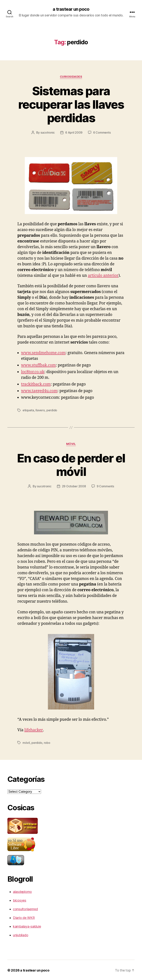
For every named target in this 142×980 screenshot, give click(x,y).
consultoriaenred (25, 908)
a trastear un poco (71, 9)
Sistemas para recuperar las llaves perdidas (71, 104)
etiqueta (28, 410)
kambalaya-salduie (27, 926)
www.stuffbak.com (38, 365)
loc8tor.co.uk (33, 372)
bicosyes (20, 900)
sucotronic (48, 132)
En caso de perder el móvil (71, 464)
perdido (52, 410)
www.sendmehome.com (43, 353)
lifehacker (33, 730)
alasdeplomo (22, 891)
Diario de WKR (24, 917)
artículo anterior (103, 275)
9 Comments (105, 486)
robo (47, 742)
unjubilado (21, 934)
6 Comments (102, 132)
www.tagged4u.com (39, 391)
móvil (71, 444)
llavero (40, 410)
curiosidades (71, 77)
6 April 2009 (74, 132)
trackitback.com (36, 384)
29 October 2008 (74, 486)
